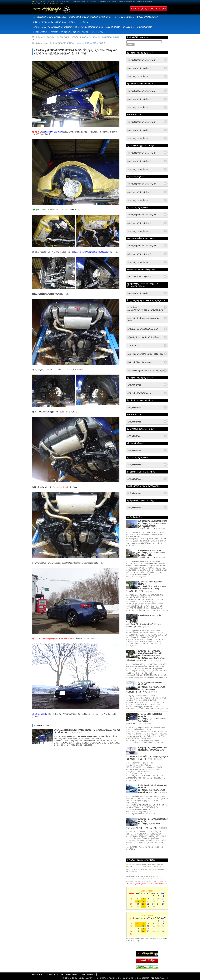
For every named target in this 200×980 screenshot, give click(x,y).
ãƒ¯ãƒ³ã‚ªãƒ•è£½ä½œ (125, 17)
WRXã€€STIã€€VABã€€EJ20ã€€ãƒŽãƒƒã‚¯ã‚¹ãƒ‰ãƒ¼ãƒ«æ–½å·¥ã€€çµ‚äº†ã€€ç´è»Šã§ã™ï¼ (153, 525)
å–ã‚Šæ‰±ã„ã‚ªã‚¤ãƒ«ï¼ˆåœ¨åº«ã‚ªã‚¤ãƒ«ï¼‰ (145, 309)
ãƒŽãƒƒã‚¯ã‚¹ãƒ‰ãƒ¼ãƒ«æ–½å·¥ (90, 43)
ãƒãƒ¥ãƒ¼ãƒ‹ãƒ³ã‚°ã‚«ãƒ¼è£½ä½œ (50, 17)
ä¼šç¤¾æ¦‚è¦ (38, 974)
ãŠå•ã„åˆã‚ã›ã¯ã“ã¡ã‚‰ (148, 8)
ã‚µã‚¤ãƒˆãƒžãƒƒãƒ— (55, 974)
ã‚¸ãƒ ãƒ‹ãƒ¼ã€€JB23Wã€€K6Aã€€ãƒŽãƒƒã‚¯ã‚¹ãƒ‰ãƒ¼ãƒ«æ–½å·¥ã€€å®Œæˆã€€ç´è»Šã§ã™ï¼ (146, 586)
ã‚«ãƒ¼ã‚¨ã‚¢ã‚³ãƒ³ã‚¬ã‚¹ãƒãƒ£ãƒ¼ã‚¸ (146, 354)
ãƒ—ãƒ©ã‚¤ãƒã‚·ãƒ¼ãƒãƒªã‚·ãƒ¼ (80, 974)
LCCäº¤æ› (133, 346)
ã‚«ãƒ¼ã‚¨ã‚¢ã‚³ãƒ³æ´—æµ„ (140, 362)
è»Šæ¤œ (84, 22)
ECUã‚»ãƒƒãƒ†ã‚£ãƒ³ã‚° (147, 17)
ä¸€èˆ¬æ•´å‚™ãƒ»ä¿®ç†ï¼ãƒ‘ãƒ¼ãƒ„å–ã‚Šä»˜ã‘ (58, 37)
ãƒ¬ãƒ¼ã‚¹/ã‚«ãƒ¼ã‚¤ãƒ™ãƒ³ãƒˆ (75, 32)
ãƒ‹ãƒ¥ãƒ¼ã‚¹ (98, 32)
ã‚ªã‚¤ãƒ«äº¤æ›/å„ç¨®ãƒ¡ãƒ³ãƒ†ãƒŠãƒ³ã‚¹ (53, 27)
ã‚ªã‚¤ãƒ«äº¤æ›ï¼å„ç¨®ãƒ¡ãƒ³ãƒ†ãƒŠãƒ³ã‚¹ (55, 43)
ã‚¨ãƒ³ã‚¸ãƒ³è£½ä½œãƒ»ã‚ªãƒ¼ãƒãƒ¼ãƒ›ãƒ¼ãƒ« (91, 17)
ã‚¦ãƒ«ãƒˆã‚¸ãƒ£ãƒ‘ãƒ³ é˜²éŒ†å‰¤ (143, 337)
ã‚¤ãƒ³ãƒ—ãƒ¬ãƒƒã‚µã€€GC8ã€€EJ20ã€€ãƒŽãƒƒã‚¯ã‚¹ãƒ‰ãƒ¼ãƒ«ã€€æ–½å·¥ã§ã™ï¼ (153, 789)
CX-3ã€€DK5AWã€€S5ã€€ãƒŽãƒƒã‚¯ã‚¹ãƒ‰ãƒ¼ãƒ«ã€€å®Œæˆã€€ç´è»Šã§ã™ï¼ (152, 554)
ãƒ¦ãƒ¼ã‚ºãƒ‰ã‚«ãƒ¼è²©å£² (46, 32)
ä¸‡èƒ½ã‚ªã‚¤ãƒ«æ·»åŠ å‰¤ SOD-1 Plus (144, 319)
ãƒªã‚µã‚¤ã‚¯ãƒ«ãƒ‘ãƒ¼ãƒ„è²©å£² (137, 27)
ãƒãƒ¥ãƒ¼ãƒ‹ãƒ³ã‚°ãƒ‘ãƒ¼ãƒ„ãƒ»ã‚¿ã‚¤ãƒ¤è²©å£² (97, 27)
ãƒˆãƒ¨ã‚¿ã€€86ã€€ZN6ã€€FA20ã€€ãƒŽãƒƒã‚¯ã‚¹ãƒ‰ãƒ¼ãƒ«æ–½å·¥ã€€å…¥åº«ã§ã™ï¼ (146, 719)
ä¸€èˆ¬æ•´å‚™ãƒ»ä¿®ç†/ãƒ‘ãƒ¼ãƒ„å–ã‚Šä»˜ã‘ (55, 22)
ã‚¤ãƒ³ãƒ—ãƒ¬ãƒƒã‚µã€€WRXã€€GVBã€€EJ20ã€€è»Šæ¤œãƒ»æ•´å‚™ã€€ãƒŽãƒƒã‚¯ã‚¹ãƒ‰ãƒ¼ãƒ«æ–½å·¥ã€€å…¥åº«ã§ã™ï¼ (146, 656)
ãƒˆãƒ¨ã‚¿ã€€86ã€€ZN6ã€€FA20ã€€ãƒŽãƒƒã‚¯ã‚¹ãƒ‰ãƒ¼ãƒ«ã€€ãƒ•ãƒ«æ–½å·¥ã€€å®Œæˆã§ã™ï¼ (146, 687)
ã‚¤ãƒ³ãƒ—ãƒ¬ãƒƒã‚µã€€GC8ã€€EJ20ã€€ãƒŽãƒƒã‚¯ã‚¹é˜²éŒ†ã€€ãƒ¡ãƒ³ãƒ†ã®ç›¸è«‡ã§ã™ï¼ (147, 823)
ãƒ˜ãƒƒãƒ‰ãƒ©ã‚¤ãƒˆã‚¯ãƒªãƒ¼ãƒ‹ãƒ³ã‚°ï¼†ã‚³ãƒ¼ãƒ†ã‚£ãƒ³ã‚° (148, 371)
